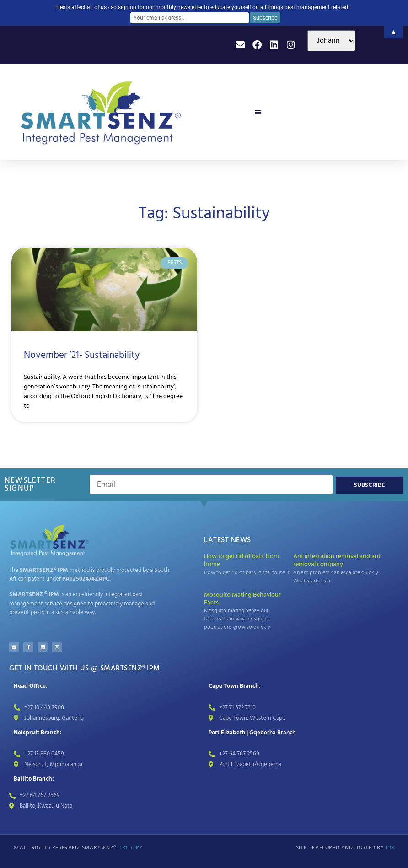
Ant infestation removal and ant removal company (337, 561)
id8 (390, 848)
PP (139, 848)
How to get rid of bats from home (242, 561)
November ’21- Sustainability (82, 355)
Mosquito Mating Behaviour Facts (242, 599)
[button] (258, 112)
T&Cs (126, 848)
